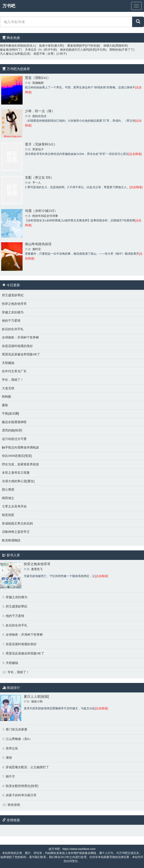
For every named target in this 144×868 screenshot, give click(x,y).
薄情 (9, 758)
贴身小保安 (46, 46)
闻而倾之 (8, 498)
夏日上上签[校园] (36, 696)
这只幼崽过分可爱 (14, 439)
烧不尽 (10, 776)
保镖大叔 (109, 46)
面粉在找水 (39, 116)
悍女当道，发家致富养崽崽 (20, 464)
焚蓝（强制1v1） (38, 78)
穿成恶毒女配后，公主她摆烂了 (27, 767)
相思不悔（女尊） (45, 54)
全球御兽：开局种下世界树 (20, 337)
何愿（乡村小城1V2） (41, 211)
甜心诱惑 (8, 489)
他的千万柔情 (11, 321)
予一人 (37, 183)
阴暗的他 (115, 50)
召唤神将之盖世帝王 (16, 532)
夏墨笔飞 (37, 569)
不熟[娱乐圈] (10, 413)
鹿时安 (37, 249)
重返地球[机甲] (77, 46)
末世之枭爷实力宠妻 (16, 473)
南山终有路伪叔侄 (38, 244)
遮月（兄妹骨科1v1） (41, 144)
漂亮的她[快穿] (12, 430)
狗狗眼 (7, 397)
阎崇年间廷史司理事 (45, 216)
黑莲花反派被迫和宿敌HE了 (21, 354)
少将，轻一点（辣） (40, 111)
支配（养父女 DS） (39, 177)
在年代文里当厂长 (14, 371)
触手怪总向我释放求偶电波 (20, 447)
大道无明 (8, 388)
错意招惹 (8, 515)
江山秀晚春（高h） (19, 739)
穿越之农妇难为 (13, 312)
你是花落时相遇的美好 (17, 346)
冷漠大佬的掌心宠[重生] (18, 481)
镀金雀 (4, 50)
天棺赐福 (8, 363)
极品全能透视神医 (14, 422)
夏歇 (5, 405)
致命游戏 (14, 805)
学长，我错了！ (13, 380)
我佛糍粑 (38, 83)
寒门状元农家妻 (17, 729)
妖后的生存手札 (13, 329)
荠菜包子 (38, 149)
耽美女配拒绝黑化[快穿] (22, 786)
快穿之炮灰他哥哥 (14, 304)
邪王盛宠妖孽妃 (13, 295)
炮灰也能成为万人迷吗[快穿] (78, 50)
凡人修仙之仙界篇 (11, 54)
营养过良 (12, 748)
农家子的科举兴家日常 (21, 795)
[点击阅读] (135, 154)
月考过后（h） (34, 50)
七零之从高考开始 (14, 506)
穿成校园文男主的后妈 (17, 523)
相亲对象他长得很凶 (13, 46)
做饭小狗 (37, 701)
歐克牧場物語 (11, 540)
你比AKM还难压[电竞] (17, 456)
